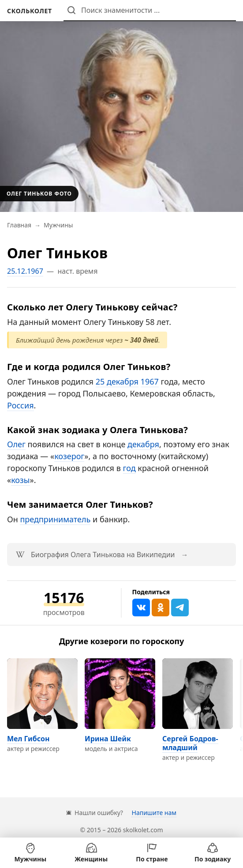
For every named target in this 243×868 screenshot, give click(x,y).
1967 (150, 381)
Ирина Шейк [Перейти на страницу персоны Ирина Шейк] (108, 739)
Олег (16, 444)
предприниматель (55, 519)
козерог (69, 456)
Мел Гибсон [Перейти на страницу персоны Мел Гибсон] (28, 739)
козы (20, 480)
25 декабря (117, 381)
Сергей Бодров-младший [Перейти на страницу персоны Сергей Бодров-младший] (190, 743)
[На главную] (30, 11)
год (129, 468)
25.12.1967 (25, 271)
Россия (21, 405)
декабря (143, 444)
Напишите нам (154, 813)
